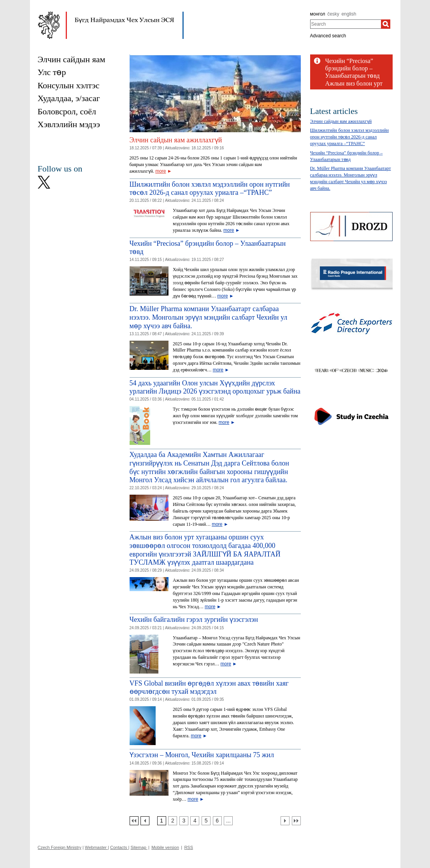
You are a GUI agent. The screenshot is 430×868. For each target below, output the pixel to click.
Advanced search (328, 36)
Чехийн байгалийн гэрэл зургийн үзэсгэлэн (194, 619)
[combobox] (346, 24)
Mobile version (165, 847)
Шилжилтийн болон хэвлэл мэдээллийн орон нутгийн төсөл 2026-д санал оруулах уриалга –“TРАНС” (210, 189)
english (349, 14)
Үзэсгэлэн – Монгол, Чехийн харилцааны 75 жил (202, 755)
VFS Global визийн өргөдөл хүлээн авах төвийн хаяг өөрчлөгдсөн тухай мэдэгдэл (209, 688)
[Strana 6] (217, 821)
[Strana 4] (195, 821)
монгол (318, 14)
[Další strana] (285, 821)
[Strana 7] (228, 821)
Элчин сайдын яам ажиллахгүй (176, 140)
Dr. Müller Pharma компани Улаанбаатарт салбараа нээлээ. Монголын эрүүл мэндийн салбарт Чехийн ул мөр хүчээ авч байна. (209, 317)
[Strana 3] (184, 821)
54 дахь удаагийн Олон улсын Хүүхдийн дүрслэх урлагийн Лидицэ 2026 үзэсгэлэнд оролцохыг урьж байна (215, 387)
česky (333, 14)
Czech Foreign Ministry (60, 847)
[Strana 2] (173, 821)
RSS (189, 847)
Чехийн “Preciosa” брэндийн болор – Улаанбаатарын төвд (353, 68)
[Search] (386, 24)
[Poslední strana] (296, 821)
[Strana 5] (206, 821)
